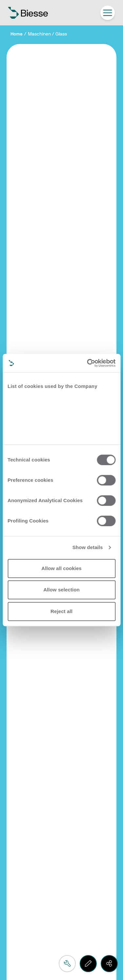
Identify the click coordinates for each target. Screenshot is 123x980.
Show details (88, 547)
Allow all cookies (61, 568)
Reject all (61, 611)
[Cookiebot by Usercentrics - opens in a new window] (88, 363)
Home (17, 34)
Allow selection (61, 590)
